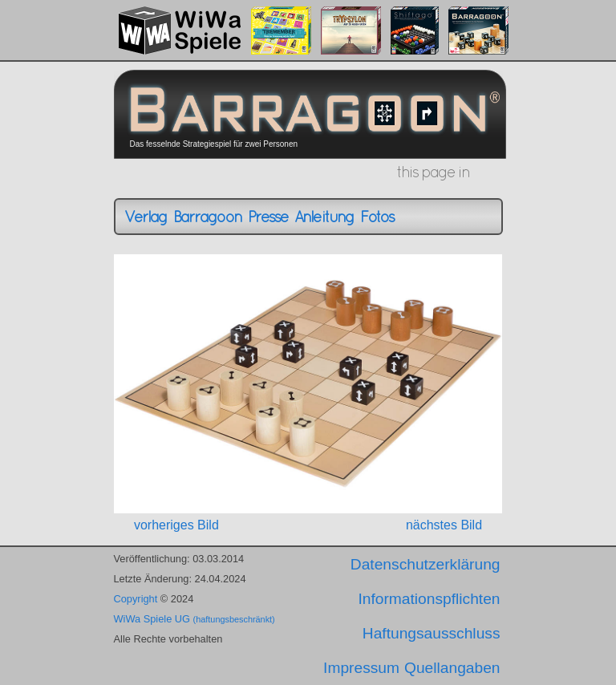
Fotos (377, 217)
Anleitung (324, 217)
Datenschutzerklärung (426, 564)
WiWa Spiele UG (195, 619)
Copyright (136, 599)
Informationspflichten (429, 599)
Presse (268, 217)
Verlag (146, 217)
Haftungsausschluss (432, 633)
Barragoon (207, 217)
